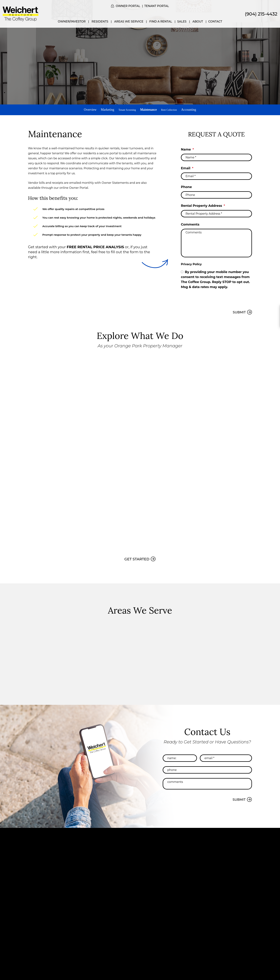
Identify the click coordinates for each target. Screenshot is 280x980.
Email (186, 166)
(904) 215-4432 (261, 14)
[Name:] (180, 756)
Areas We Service (129, 22)
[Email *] (216, 174)
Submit (239, 310)
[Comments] (216, 241)
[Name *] (216, 155)
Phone (186, 185)
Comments (190, 222)
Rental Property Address (201, 204)
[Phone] (216, 193)
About (198, 22)
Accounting (193, 110)
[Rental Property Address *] (216, 212)
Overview (85, 110)
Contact (215, 22)
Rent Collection (171, 110)
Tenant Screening (125, 110)
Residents (100, 22)
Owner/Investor (72, 22)
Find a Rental (161, 22)
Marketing (103, 110)
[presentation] (208, 297)
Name (186, 147)
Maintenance (149, 110)
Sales (182, 22)
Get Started (137, 557)
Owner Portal (128, 6)
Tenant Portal (157, 6)
